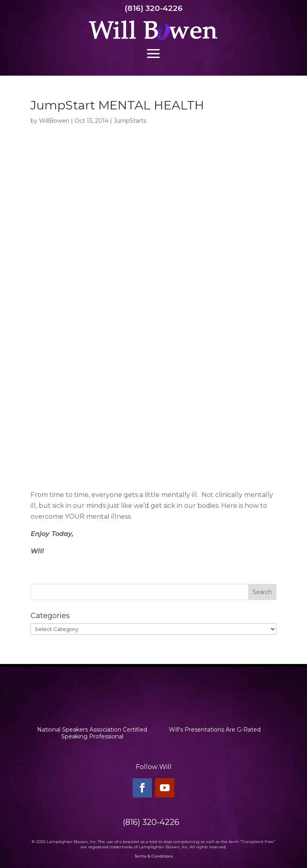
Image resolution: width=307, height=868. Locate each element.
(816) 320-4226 (153, 8)
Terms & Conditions (154, 856)
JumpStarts (130, 121)
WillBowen (54, 121)
